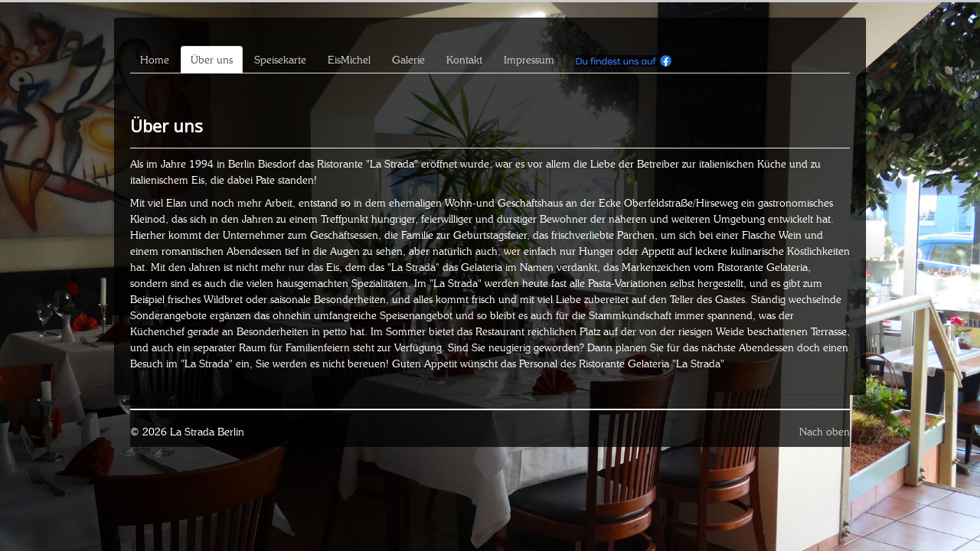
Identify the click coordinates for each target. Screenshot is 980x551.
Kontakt (464, 60)
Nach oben (825, 432)
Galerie (408, 60)
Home (155, 60)
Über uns (212, 60)
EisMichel (349, 60)
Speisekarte (280, 60)
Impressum (529, 60)
